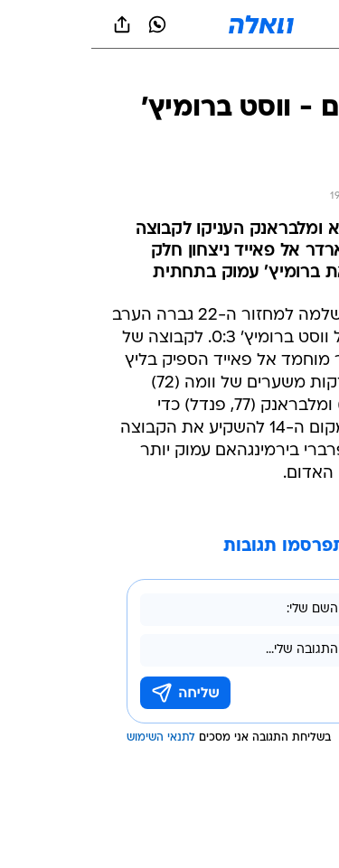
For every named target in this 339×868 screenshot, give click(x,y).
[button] (262, 24)
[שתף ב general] (31, 24)
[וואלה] (170, 24)
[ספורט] (301, 73)
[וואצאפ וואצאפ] (66, 24)
